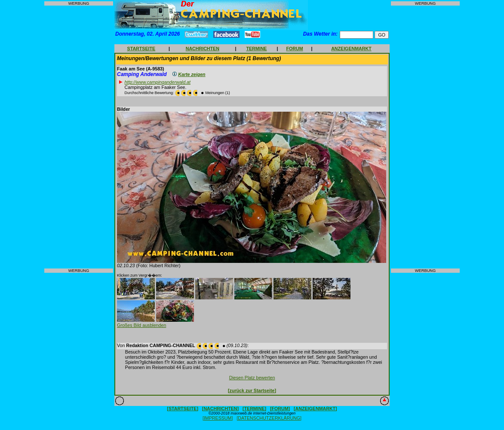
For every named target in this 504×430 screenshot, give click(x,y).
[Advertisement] (79, 137)
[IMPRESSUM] (218, 418)
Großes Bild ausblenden (141, 325)
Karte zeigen (192, 74)
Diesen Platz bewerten (252, 378)
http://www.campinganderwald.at (158, 82)
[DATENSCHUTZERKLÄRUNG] (269, 418)
